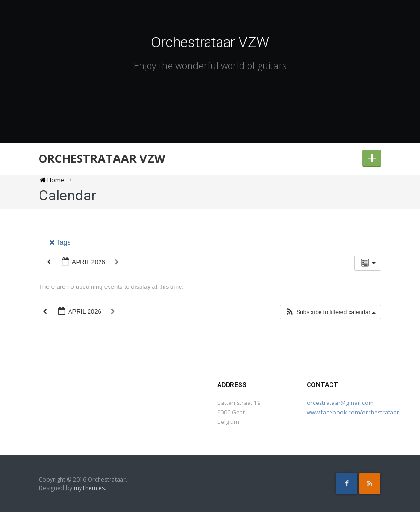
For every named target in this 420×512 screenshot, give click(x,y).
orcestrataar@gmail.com (340, 403)
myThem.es (89, 488)
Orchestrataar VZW (210, 42)
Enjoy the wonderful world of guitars (210, 65)
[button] (330, 312)
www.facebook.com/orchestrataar (353, 412)
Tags (60, 242)
